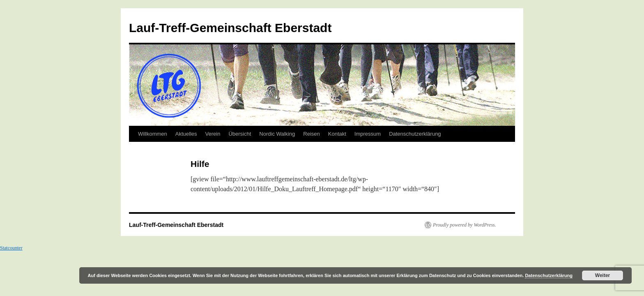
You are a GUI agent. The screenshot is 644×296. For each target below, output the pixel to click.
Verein (213, 134)
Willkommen (153, 134)
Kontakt (337, 134)
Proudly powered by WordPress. (465, 225)
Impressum (368, 134)
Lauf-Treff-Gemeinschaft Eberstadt (230, 28)
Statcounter (11, 248)
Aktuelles (186, 134)
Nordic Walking (277, 134)
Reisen (311, 134)
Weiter (603, 275)
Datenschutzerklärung (415, 134)
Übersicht (240, 134)
